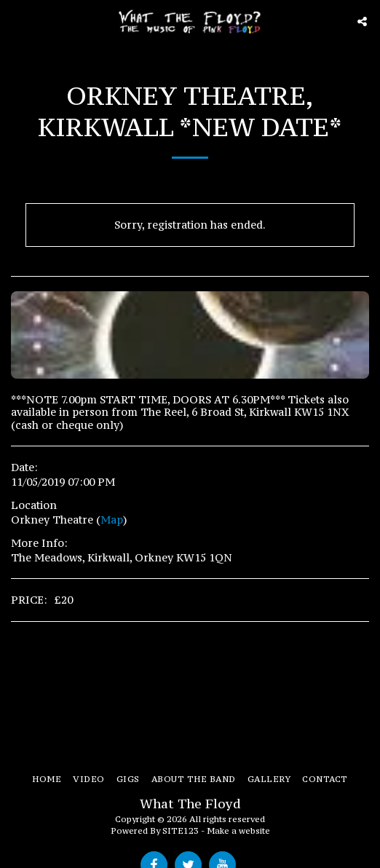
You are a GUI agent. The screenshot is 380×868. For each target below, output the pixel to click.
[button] (16, 21)
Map (112, 520)
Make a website (238, 830)
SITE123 (181, 830)
